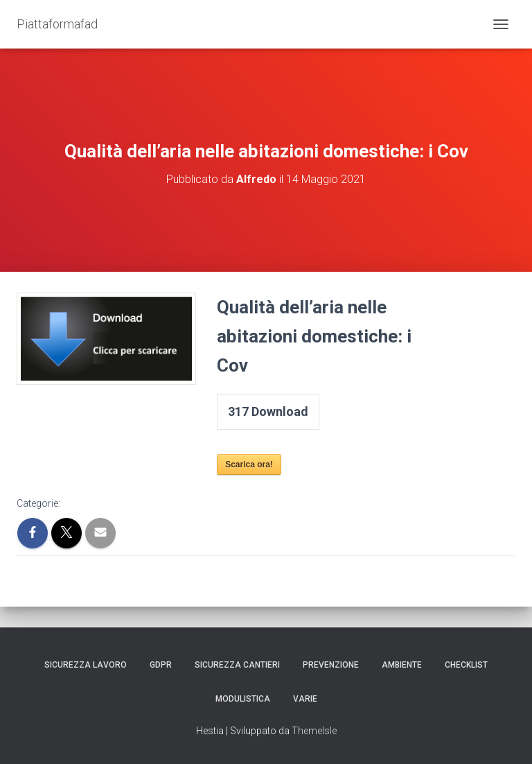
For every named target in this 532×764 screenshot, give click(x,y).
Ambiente (402, 665)
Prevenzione (331, 665)
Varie (305, 699)
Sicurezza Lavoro (86, 665)
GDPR (161, 665)
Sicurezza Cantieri (237, 665)
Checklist (466, 665)
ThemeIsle (314, 731)
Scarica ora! (249, 465)
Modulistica (243, 699)
